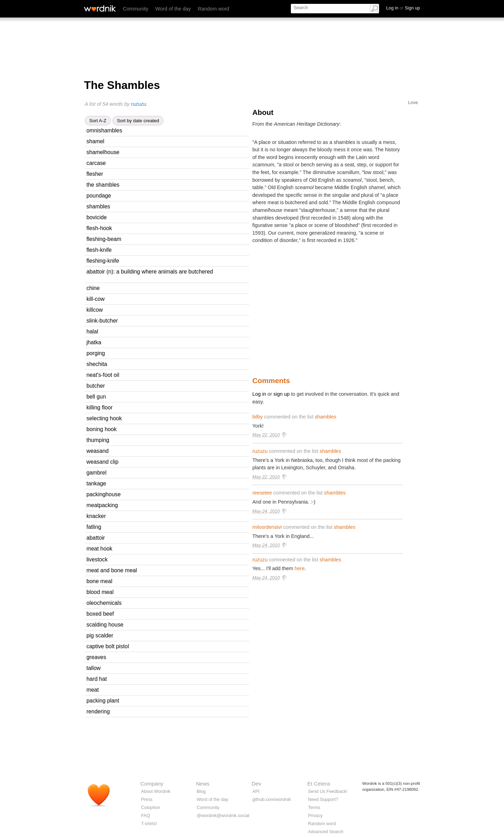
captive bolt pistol (108, 646)
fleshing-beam (104, 239)
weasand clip (103, 462)
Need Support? (323, 799)
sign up (281, 394)
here (300, 568)
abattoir (96, 538)
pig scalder (100, 635)
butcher (96, 386)
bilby (258, 417)
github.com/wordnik (272, 799)
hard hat (97, 679)
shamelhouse (103, 152)
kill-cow (96, 299)
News (203, 784)
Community (136, 9)
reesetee (262, 493)
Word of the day (173, 9)
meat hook (99, 549)
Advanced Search (326, 832)
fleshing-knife (103, 261)
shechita (97, 364)
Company (152, 784)
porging (96, 353)
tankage (96, 483)
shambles (98, 206)
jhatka (94, 342)
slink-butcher (102, 321)
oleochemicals (104, 603)
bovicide (97, 217)
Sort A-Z (98, 121)
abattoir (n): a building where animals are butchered (150, 272)
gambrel (96, 473)
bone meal (99, 581)
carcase (96, 163)
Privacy (315, 815)
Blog (201, 791)
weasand (97, 451)
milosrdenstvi (267, 527)
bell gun (96, 397)
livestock (97, 559)
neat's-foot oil (103, 375)
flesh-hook (99, 228)
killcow (95, 310)
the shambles (103, 185)
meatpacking (102, 505)
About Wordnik (156, 791)
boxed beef (100, 614)
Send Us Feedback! (328, 791)
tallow (93, 668)
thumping (98, 440)
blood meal (100, 592)
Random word (213, 9)
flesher (95, 174)
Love (413, 102)
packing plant (103, 701)
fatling (94, 527)
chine (93, 288)
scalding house (105, 625)
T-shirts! (149, 824)
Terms (314, 807)
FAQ (146, 815)
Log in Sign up (403, 8)
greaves (96, 657)
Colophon (151, 807)
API (256, 791)
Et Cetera (319, 784)
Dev (256, 784)
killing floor (100, 407)
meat (93, 690)
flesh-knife (99, 250)
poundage (99, 196)
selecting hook (104, 418)
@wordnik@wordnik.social (223, 815)
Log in (259, 394)
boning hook (101, 429)
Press (147, 799)
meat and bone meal (112, 570)
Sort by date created (138, 121)
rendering (98, 711)
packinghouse (104, 494)
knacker (96, 516)
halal (92, 331)
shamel (95, 141)
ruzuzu (138, 104)
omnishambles (104, 130)
